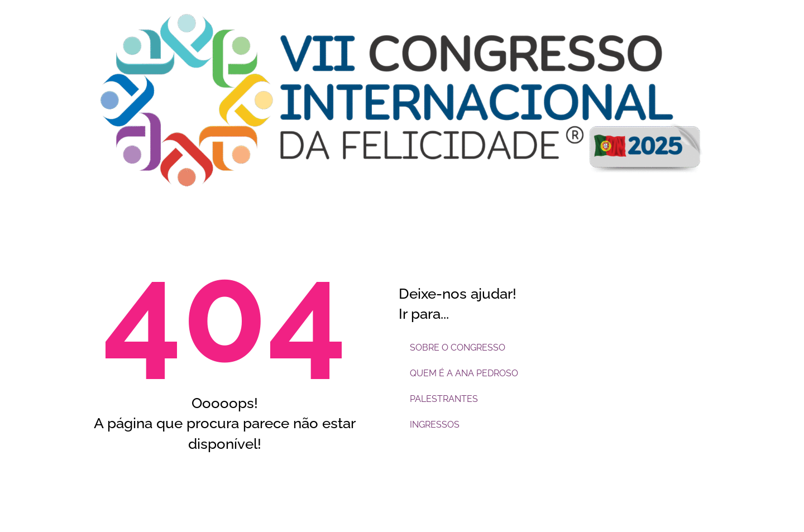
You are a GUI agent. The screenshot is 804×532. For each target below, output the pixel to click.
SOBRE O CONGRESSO (458, 348)
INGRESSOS (435, 425)
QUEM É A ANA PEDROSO (464, 373)
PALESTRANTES (444, 399)
